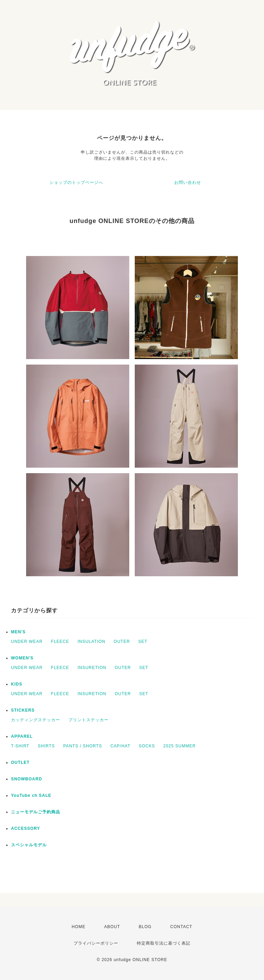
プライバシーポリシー (96, 943)
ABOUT (112, 927)
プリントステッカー (89, 720)
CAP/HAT (120, 746)
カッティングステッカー (36, 720)
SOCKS (147, 746)
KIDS (17, 684)
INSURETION (92, 668)
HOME (79, 927)
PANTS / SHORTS (83, 746)
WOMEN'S (22, 658)
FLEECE (60, 642)
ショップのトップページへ (76, 182)
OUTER (122, 642)
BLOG (145, 927)
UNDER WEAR (27, 642)
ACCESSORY (26, 828)
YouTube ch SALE (31, 795)
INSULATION (91, 642)
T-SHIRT (20, 746)
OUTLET (20, 762)
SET (143, 642)
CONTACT (181, 927)
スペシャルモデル (29, 845)
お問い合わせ (188, 182)
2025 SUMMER (179, 746)
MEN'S (18, 632)
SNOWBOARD (26, 779)
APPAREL (22, 736)
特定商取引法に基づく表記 (164, 943)
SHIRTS (46, 746)
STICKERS (23, 710)
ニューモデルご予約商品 (36, 812)
